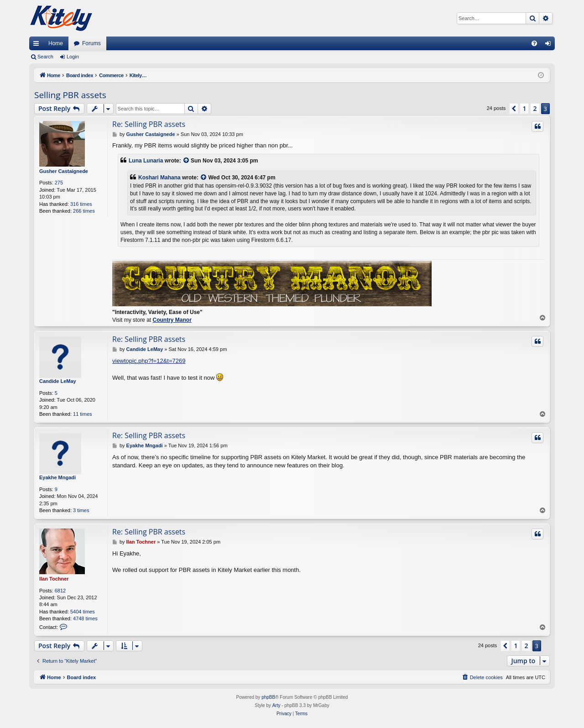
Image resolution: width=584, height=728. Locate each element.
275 (59, 183)
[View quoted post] (187, 161)
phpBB (268, 697)
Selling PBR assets (70, 95)
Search (45, 57)
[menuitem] (534, 43)
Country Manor (172, 320)
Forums (91, 43)
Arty (276, 705)
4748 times (85, 618)
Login (73, 57)
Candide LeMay (58, 381)
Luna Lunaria (146, 161)
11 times (83, 414)
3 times (81, 510)
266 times (84, 211)
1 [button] (524, 108)
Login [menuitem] (550, 45)
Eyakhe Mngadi (57, 477)
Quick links (38, 45)
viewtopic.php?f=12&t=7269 (149, 361)
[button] (514, 109)
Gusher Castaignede (64, 171)
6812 (60, 591)
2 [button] (535, 108)
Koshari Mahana (159, 178)
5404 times (83, 612)
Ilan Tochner (54, 579)
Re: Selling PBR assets (149, 124)
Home (56, 43)
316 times (81, 204)
